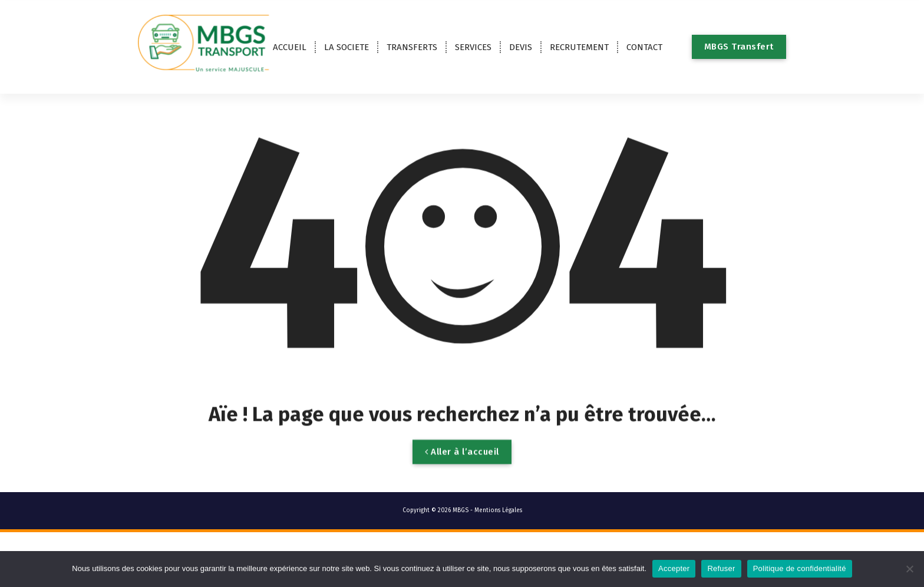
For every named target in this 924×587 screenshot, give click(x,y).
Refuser (721, 568)
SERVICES (473, 47)
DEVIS (521, 47)
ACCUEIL (290, 47)
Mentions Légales (498, 510)
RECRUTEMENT (579, 47)
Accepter (674, 568)
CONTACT (644, 47)
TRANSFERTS (412, 47)
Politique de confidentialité (800, 568)
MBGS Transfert (739, 47)
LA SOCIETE (346, 47)
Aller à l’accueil (462, 468)
